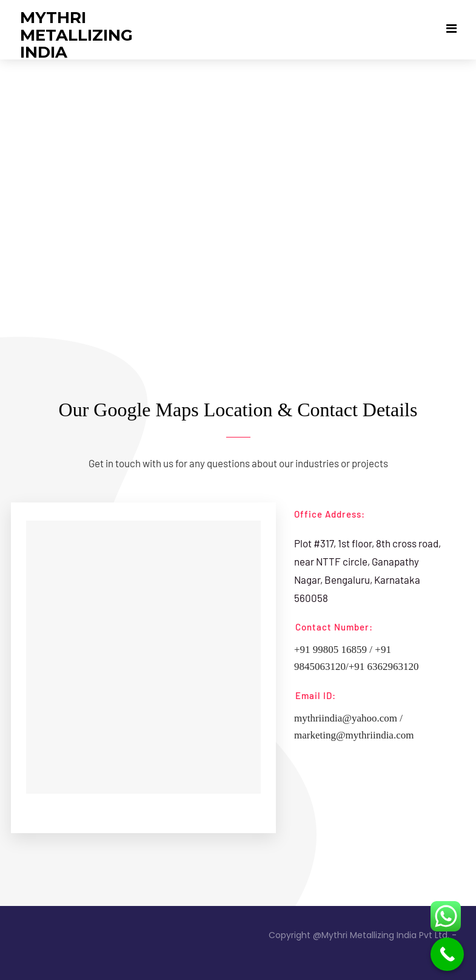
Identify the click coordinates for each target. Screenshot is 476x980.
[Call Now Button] (447, 954)
